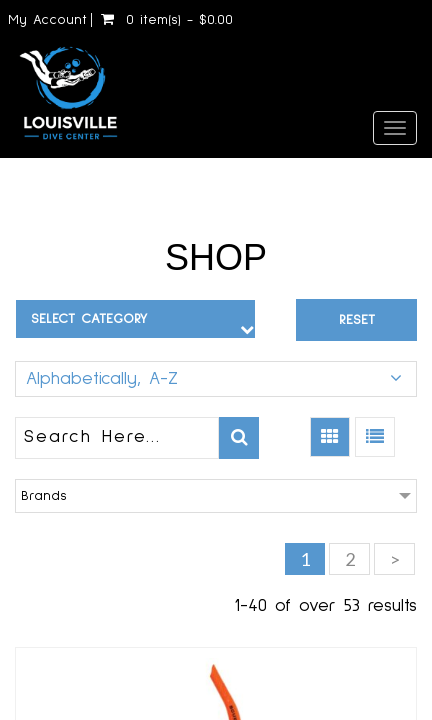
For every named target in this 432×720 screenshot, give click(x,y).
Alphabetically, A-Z (102, 379)
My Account (47, 20)
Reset (357, 320)
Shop (216, 257)
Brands (44, 496)
